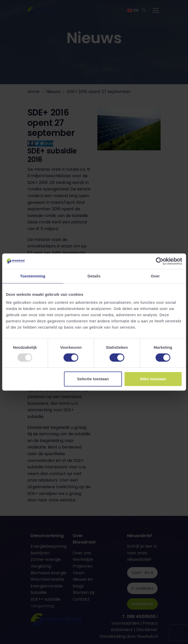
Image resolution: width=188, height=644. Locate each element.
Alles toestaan (153, 379)
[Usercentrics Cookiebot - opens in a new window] (159, 261)
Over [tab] (155, 276)
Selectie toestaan (93, 379)
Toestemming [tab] (33, 276)
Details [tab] (94, 276)
